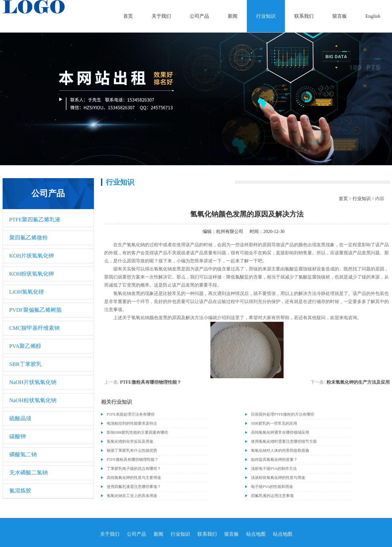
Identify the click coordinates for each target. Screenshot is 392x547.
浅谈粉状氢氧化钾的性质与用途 (278, 478)
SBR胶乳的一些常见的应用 (274, 423)
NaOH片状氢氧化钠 (33, 382)
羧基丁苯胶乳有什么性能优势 (132, 451)
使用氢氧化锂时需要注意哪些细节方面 (284, 441)
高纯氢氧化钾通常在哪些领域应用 (280, 432)
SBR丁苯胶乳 (25, 364)
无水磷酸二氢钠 (29, 473)
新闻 (233, 16)
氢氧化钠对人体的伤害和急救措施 (280, 451)
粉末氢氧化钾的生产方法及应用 (358, 382)
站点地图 (256, 534)
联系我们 (304, 16)
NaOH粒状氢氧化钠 (33, 400)
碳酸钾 (18, 436)
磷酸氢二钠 (23, 455)
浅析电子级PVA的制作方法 (274, 469)
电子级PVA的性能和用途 (272, 487)
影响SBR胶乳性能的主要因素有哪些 (138, 432)
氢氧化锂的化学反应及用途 (130, 441)
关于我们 (161, 16)
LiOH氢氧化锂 (27, 292)
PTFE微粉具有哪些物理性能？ (151, 382)
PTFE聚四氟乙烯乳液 (35, 220)
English (373, 16)
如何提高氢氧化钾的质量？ (274, 460)
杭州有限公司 (230, 232)
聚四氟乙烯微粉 (29, 238)
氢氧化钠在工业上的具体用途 (132, 496)
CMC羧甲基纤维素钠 (35, 328)
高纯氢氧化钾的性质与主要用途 (134, 478)
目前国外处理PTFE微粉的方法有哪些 (283, 414)
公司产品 (199, 16)
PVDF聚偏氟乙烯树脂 (35, 310)
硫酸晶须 (20, 418)
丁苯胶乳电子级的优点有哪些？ (134, 469)
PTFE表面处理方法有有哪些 (131, 414)
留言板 (340, 16)
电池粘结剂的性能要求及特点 (132, 423)
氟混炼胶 (20, 491)
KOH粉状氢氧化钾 (32, 274)
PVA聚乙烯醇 (25, 346)
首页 (128, 16)
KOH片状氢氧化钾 (32, 256)
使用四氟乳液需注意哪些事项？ (134, 487)
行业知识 (266, 16)
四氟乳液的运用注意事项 (272, 496)
